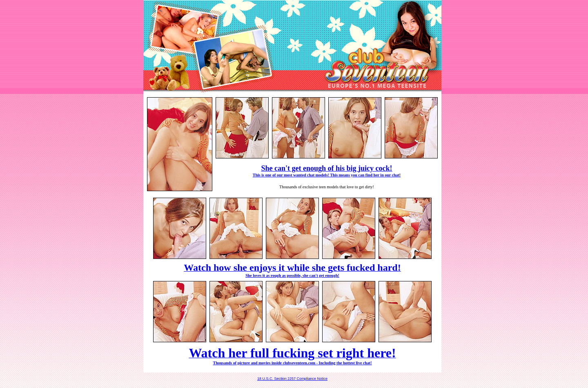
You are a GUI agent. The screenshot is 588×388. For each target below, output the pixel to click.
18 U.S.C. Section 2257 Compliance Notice (292, 379)
